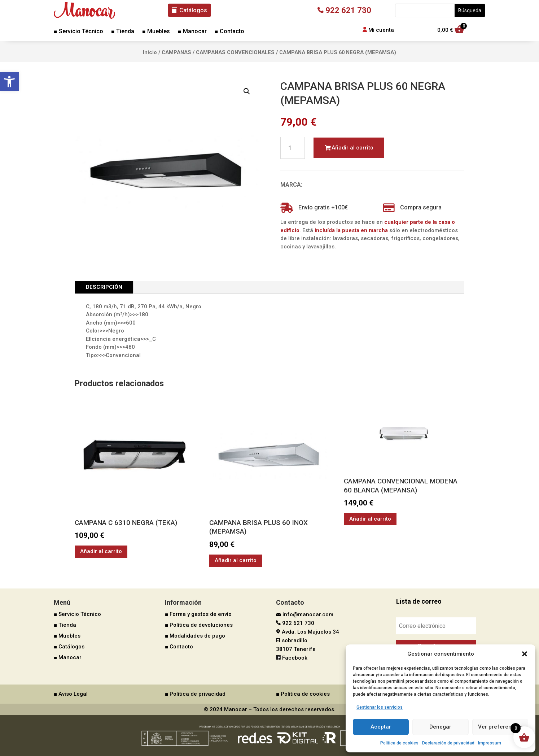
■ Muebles (156, 32)
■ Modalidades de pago (195, 636)
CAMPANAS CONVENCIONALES (235, 52)
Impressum (490, 743)
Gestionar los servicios (380, 707)
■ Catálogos (69, 647)
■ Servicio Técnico (78, 32)
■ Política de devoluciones (199, 625)
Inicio (150, 52)
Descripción (104, 287)
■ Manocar (192, 32)
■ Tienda (123, 32)
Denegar (440, 727)
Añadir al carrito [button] (101, 551)
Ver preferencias (500, 727)
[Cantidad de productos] (293, 148)
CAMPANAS (176, 52)
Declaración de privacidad (448, 743)
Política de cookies (399, 743)
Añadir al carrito (352, 148)
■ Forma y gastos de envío (198, 614)
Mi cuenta (381, 30)
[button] (9, 82)
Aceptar (381, 727)
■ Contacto (229, 32)
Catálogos (193, 10)
